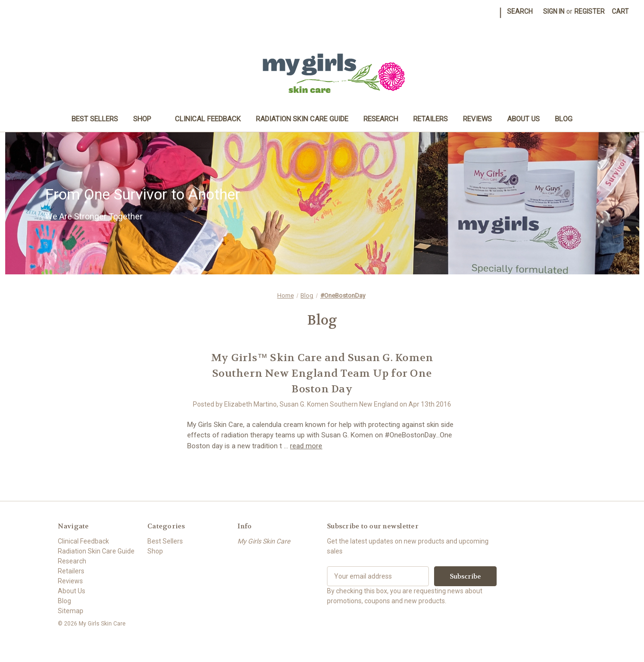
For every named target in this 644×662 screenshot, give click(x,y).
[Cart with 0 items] (620, 12)
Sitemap (71, 611)
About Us (523, 119)
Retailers (431, 119)
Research (381, 119)
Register (590, 11)
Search (520, 11)
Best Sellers (95, 119)
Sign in (554, 11)
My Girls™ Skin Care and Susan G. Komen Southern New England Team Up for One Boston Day (322, 373)
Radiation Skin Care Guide (302, 119)
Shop (147, 119)
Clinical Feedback (208, 119)
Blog (564, 119)
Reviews (477, 119)
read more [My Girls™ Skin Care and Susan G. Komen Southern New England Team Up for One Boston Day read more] (306, 446)
